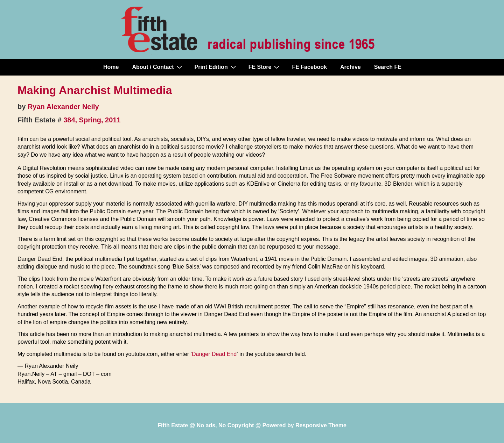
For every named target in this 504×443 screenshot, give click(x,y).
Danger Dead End (214, 354)
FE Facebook (309, 67)
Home (111, 67)
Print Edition (216, 67)
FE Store (265, 67)
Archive (351, 67)
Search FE (388, 67)
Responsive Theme (321, 425)
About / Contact (158, 67)
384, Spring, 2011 (92, 120)
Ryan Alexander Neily (63, 107)
